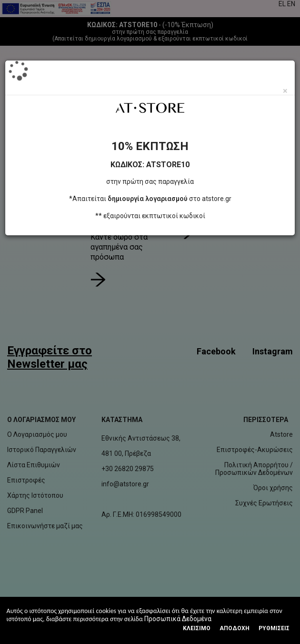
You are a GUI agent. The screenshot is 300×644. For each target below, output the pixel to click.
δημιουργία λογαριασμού (148, 199)
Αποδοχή (235, 628)
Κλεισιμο (197, 628)
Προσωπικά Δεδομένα (178, 619)
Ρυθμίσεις (274, 628)
